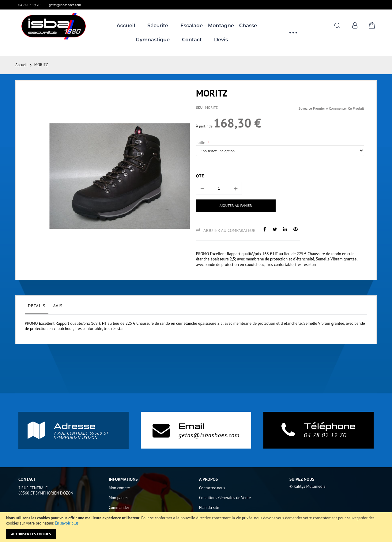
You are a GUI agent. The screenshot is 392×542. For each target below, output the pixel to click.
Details (37, 306)
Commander (119, 508)
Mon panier (118, 498)
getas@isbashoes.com (65, 5)
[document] (196, 527)
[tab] (37, 307)
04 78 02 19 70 (29, 5)
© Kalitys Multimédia (307, 486)
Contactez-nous (212, 488)
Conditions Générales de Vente (225, 498)
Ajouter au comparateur (229, 230)
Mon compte (119, 488)
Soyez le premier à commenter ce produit (331, 108)
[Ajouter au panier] (236, 206)
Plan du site (209, 508)
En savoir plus (67, 523)
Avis (58, 306)
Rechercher (337, 26)
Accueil (21, 65)
